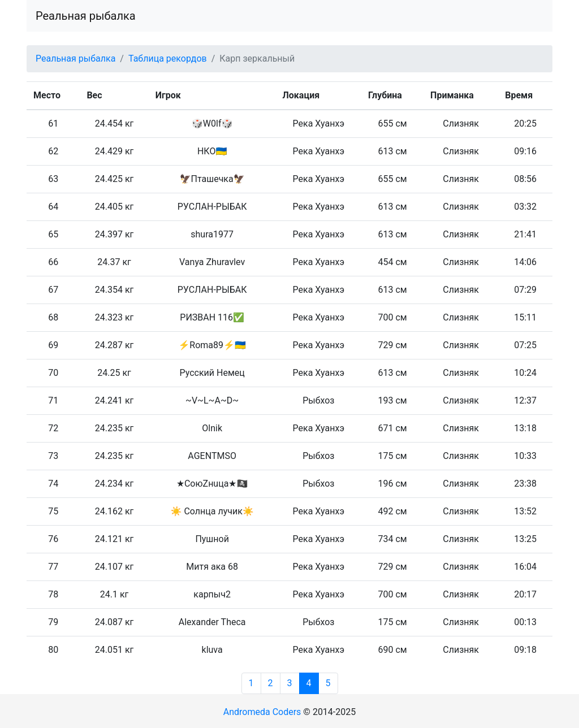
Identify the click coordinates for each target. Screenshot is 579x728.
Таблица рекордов (168, 58)
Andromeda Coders (262, 712)
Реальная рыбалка (86, 16)
